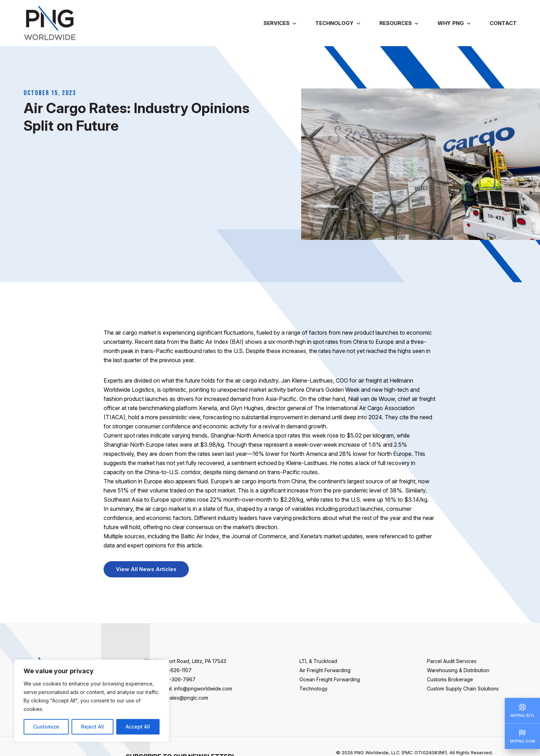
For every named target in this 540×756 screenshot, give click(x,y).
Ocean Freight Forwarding (330, 679)
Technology (334, 23)
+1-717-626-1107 (172, 670)
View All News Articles (146, 569)
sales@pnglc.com (188, 698)
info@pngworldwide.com (203, 689)
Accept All (138, 727)
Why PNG (451, 23)
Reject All (92, 727)
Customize (46, 727)
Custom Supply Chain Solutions (463, 689)
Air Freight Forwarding (325, 670)
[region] (92, 701)
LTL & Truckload (318, 661)
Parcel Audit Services (452, 661)
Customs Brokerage (450, 679)
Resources (396, 23)
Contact (503, 23)
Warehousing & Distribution (458, 670)
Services (277, 23)
